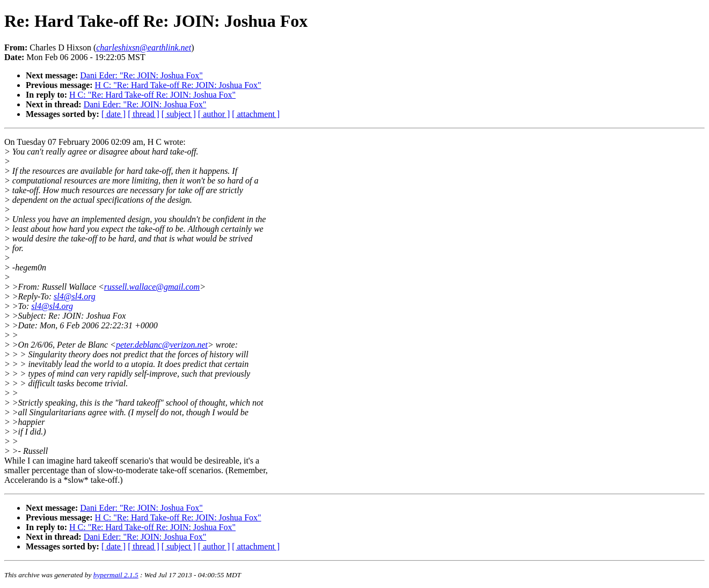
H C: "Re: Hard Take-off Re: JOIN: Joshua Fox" (178, 85)
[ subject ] (179, 114)
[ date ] (114, 114)
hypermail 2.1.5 (116, 575)
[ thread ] (144, 114)
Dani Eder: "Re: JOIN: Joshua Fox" (141, 75)
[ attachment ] (256, 114)
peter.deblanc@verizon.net (162, 345)
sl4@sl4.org (75, 296)
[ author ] (214, 114)
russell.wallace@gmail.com (152, 287)
